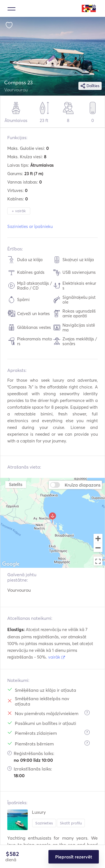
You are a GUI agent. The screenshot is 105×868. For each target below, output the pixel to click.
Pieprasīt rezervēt (74, 857)
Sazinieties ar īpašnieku (30, 226)
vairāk (57, 657)
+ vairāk (19, 211)
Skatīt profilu (71, 823)
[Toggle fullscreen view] (98, 561)
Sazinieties (44, 823)
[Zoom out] (98, 548)
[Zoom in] (98, 538)
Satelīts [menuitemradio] (16, 484)
